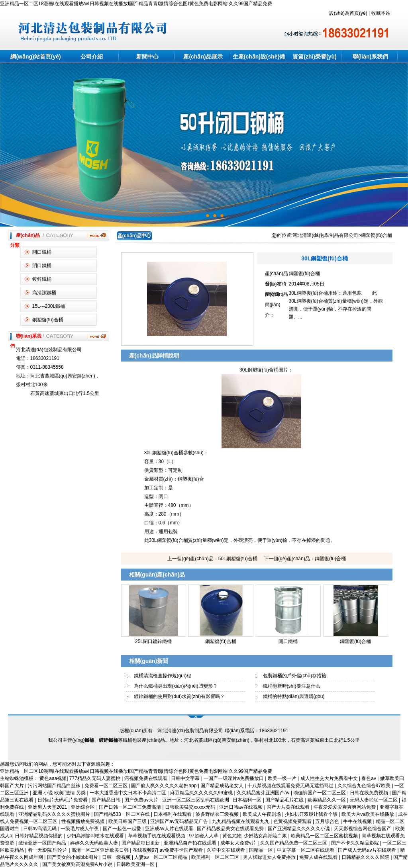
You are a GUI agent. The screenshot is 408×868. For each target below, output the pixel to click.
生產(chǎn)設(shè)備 (259, 57)
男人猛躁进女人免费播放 (270, 857)
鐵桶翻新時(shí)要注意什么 (292, 686)
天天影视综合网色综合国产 (363, 829)
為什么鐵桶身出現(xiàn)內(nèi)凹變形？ (176, 686)
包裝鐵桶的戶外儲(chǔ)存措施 (295, 676)
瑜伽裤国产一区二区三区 (320, 793)
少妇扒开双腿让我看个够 (312, 814)
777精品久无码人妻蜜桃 (95, 778)
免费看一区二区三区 (107, 786)
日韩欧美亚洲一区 (136, 864)
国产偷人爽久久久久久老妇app (164, 786)
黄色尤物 (232, 836)
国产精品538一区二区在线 (123, 814)
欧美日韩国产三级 (128, 821)
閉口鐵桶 (42, 266)
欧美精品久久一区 (327, 800)
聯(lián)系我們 (370, 57)
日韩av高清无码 (41, 829)
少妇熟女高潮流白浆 (266, 836)
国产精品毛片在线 (285, 800)
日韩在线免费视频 (370, 793)
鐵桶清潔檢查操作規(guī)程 (163, 676)
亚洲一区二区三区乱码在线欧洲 (196, 800)
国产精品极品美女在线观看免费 (231, 829)
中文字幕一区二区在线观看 (306, 850)
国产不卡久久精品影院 (356, 843)
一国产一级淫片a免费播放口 (234, 778)
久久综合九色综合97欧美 (365, 786)
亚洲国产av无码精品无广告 (180, 821)
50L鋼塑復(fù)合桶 (238, 559)
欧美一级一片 (283, 778)
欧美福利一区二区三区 (216, 857)
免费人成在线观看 (319, 857)
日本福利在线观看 (173, 814)
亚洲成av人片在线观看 (170, 829)
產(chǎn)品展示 (203, 57)
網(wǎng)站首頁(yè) (35, 57)
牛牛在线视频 (358, 821)
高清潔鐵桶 (44, 293)
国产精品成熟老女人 (223, 786)
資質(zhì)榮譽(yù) (314, 57)
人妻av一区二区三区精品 (161, 857)
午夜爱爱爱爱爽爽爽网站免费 (345, 807)
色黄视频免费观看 (293, 821)
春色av (369, 778)
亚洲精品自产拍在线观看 (191, 843)
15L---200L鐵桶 (49, 306)
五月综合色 (328, 821)
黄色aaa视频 (53, 778)
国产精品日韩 (107, 800)
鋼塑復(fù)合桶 (48, 320)
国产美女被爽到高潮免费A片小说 (78, 864)
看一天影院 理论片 (48, 850)
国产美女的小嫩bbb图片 (73, 857)
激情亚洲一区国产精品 (43, 843)
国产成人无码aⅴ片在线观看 (368, 850)
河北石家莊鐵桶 (194, 756)
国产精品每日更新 (141, 843)
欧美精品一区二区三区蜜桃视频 (325, 836)
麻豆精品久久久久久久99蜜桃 (202, 793)
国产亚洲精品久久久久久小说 (299, 829)
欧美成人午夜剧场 (262, 814)
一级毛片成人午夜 (80, 829)
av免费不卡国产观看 (182, 850)
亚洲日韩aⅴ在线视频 (242, 807)
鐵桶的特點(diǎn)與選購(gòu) (294, 696)
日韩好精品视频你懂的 (39, 836)
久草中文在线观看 (227, 850)
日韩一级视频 (117, 857)
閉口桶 (218, 756)
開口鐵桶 (42, 252)
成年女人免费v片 (239, 843)
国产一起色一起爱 (123, 829)
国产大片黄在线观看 (289, 807)
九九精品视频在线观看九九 (241, 821)
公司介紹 (92, 57)
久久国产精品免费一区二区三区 (294, 843)
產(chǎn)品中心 (134, 236)
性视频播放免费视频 (83, 821)
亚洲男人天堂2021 (48, 807)
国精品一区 (262, 850)
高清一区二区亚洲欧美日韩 (101, 850)
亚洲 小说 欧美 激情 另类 (60, 793)
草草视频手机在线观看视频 (157, 836)
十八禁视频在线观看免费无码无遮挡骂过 (291, 786)
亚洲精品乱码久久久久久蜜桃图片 (55, 814)
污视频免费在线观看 (146, 778)
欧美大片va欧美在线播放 (369, 814)
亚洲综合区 (83, 807)
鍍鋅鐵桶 (42, 279)
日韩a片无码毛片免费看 (63, 800)
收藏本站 (381, 13)
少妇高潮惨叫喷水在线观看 (96, 836)
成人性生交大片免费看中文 (330, 778)
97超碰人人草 (205, 836)
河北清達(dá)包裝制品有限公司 (325, 235)
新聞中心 (147, 57)
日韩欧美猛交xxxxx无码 (191, 807)
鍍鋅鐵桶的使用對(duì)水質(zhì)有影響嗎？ (179, 696)
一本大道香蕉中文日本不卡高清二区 (128, 793)
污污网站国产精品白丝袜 (55, 786)
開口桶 (233, 756)
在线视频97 (145, 850)
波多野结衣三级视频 (218, 814)
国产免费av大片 (142, 800)
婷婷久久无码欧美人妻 (95, 843)
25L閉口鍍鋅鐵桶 (153, 641)
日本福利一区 (248, 800)
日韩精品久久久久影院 (366, 857)
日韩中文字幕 (186, 778)
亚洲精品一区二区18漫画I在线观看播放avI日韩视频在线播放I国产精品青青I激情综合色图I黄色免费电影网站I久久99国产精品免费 (136, 4)
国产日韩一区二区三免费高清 (130, 807)
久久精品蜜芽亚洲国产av (264, 793)
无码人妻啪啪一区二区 (374, 800)
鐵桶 (173, 756)
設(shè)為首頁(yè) (348, 13)
